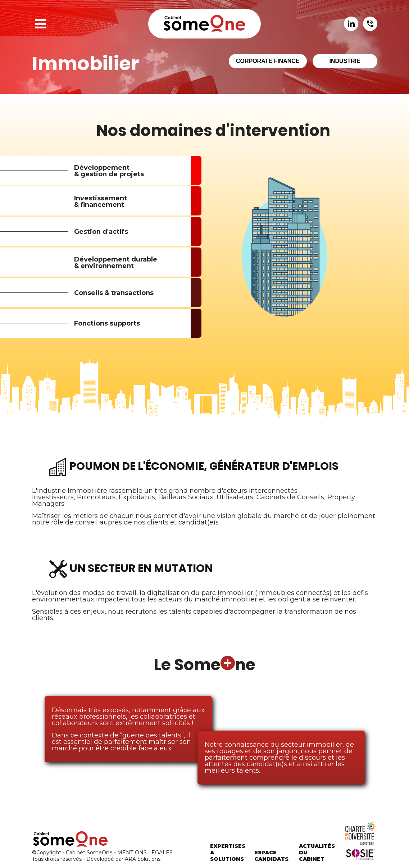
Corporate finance (268, 61)
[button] (40, 24)
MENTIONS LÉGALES (145, 853)
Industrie (345, 61)
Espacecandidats (271, 856)
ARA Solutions (143, 859)
